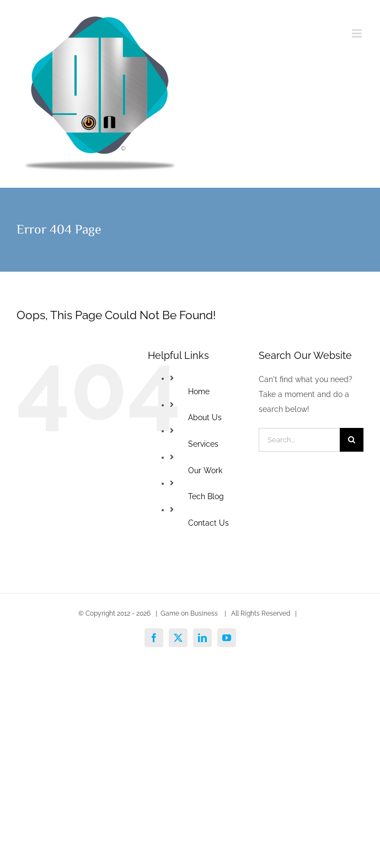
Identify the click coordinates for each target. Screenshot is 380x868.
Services (203, 444)
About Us (205, 417)
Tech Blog (206, 496)
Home (199, 391)
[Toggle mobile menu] (358, 33)
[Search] (352, 440)
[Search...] (299, 440)
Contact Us (208, 523)
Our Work (205, 470)
